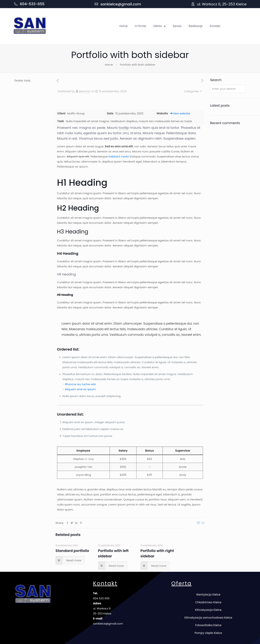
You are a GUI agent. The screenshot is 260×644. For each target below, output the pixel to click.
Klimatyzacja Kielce (208, 610)
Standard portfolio (72, 551)
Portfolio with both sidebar (138, 65)
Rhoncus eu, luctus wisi (80, 384)
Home (109, 65)
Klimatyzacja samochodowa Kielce (208, 618)
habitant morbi (119, 156)
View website (180, 113)
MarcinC (85, 91)
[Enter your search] (228, 89)
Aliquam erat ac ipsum (80, 389)
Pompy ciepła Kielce (208, 633)
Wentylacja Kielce (208, 595)
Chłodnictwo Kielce (208, 602)
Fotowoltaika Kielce (208, 625)
